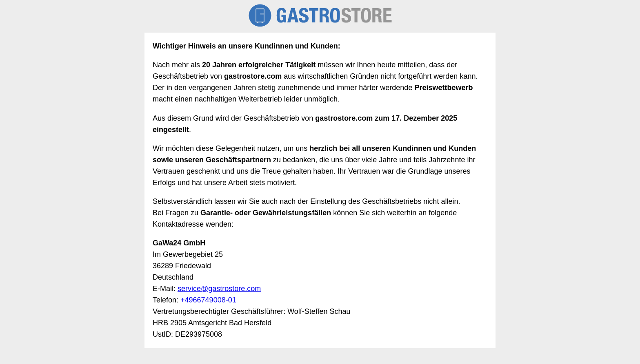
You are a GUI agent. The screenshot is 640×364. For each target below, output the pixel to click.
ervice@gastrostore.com (221, 289)
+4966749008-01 (208, 300)
